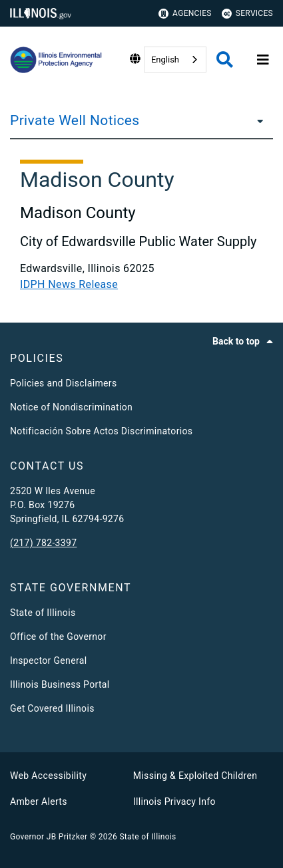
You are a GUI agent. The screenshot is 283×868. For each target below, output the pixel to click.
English (165, 60)
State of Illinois (43, 613)
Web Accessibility (48, 776)
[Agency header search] (225, 60)
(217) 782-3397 (43, 543)
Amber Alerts (39, 801)
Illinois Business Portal (60, 684)
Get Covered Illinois (52, 708)
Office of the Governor (58, 637)
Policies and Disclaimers (64, 383)
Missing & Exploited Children (195, 776)
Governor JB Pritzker (49, 837)
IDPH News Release (69, 284)
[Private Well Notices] (256, 120)
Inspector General (48, 660)
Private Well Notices (75, 120)
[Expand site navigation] (263, 60)
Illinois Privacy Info (174, 801)
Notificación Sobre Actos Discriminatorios (101, 431)
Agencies (185, 14)
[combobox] (175, 60)
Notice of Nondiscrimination (71, 407)
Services (247, 14)
